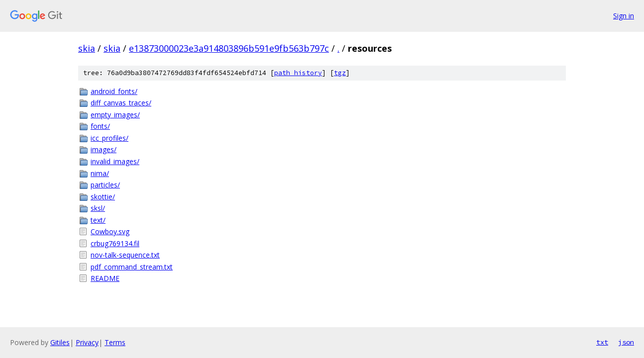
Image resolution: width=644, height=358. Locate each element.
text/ (98, 220)
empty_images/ (115, 115)
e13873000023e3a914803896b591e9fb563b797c (229, 48)
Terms (115, 342)
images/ (104, 149)
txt (602, 342)
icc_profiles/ (109, 138)
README (105, 278)
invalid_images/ (115, 161)
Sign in (624, 16)
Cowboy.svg (110, 231)
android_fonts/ (114, 91)
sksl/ (98, 208)
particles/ (105, 185)
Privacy (87, 342)
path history (298, 73)
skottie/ (103, 197)
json (626, 342)
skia (87, 48)
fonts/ (100, 126)
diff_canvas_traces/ (121, 103)
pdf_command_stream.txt (132, 267)
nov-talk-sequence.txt (125, 255)
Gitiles (60, 342)
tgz (340, 73)
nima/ (100, 173)
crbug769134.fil (115, 243)
